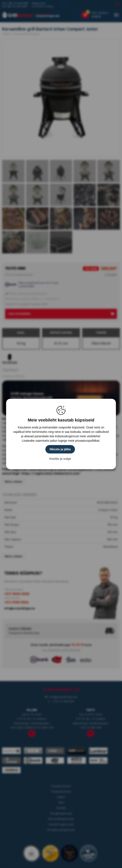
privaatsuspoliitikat (87, 441)
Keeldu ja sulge (60, 459)
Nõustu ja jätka (60, 449)
